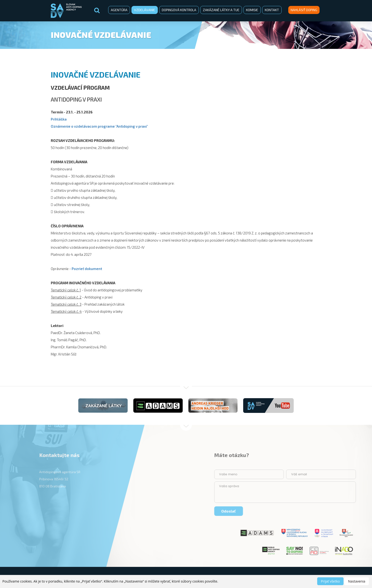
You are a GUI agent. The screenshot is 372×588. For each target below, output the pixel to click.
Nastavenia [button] (357, 581)
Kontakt (272, 10)
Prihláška (59, 119)
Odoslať (341, 511)
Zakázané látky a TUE (221, 10)
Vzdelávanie (145, 10)
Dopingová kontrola (179, 10)
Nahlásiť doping (304, 10)
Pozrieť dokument (87, 269)
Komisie (252, 10)
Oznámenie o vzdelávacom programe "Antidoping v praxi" (99, 126)
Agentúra (119, 10)
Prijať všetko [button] (330, 581)
